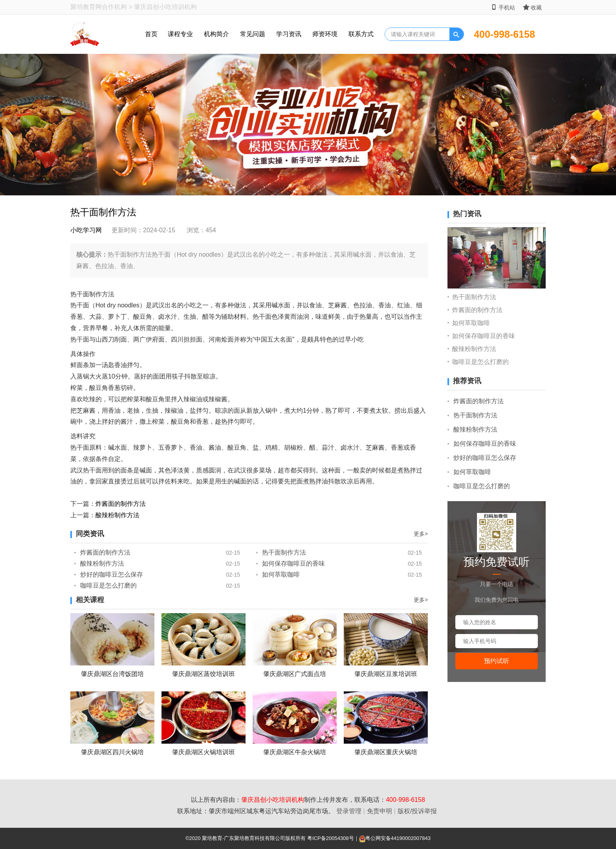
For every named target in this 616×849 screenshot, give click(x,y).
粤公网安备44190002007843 (398, 838)
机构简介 (216, 34)
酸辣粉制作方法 (117, 515)
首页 (151, 34)
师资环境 (325, 34)
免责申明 (379, 811)
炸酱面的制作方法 (121, 504)
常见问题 (253, 34)
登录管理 (349, 811)
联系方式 (361, 34)
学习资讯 (289, 34)
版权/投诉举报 (417, 811)
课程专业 (180, 34)
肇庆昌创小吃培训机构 (273, 800)
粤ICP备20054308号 (331, 838)
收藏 (532, 7)
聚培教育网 (86, 7)
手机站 (503, 7)
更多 (421, 534)
